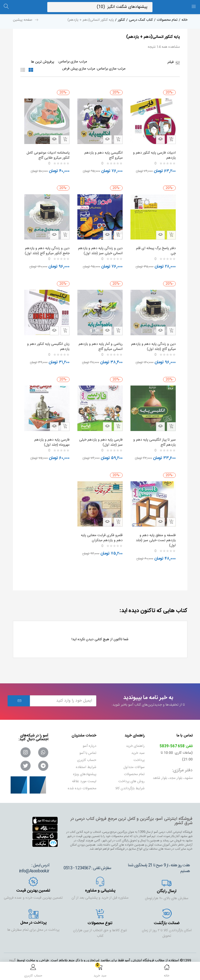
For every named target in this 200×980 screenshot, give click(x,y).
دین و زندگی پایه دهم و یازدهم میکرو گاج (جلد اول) (155, 344)
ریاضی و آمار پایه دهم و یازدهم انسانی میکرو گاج (104, 344)
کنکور (121, 20)
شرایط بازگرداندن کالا (130, 781)
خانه (184, 20)
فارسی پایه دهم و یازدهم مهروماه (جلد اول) (51, 438)
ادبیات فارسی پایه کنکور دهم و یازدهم (153, 153)
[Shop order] (68, 69)
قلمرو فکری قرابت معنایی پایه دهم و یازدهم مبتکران (101, 531)
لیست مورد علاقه (84, 774)
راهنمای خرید (135, 739)
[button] (100, 972)
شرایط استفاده (86, 760)
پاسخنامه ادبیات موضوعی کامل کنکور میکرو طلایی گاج (47, 153)
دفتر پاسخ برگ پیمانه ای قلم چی (155, 246)
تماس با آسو (88, 746)
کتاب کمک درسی (141, 20)
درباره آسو (90, 739)
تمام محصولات (167, 20)
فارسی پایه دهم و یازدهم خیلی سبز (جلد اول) (104, 438)
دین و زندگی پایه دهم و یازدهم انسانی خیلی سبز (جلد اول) (101, 249)
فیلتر (174, 64)
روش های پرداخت (131, 774)
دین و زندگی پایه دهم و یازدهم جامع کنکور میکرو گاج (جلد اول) (49, 249)
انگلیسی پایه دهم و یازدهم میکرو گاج (103, 153)
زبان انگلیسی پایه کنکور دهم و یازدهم (47, 344)
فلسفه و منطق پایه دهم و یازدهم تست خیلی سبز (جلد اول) (155, 533)
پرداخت (139, 753)
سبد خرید (138, 746)
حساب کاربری (87, 753)
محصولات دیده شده (82, 781)
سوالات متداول (134, 760)
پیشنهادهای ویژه (85, 767)
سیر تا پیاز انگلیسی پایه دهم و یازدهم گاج (153, 438)
